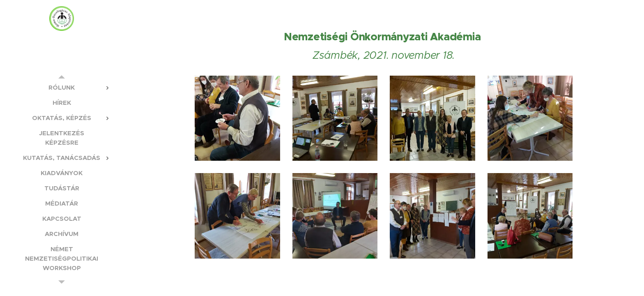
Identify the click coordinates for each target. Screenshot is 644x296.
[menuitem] (62, 87)
